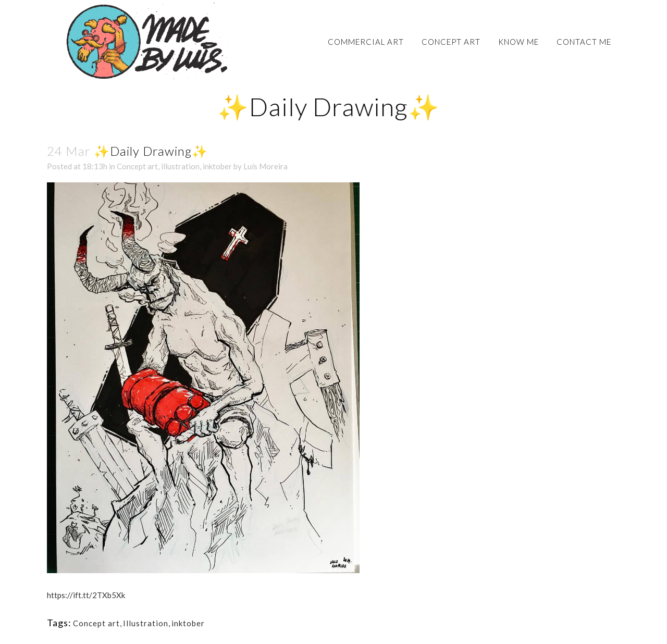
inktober (217, 166)
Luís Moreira (265, 166)
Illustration (146, 623)
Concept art (137, 166)
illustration (180, 166)
